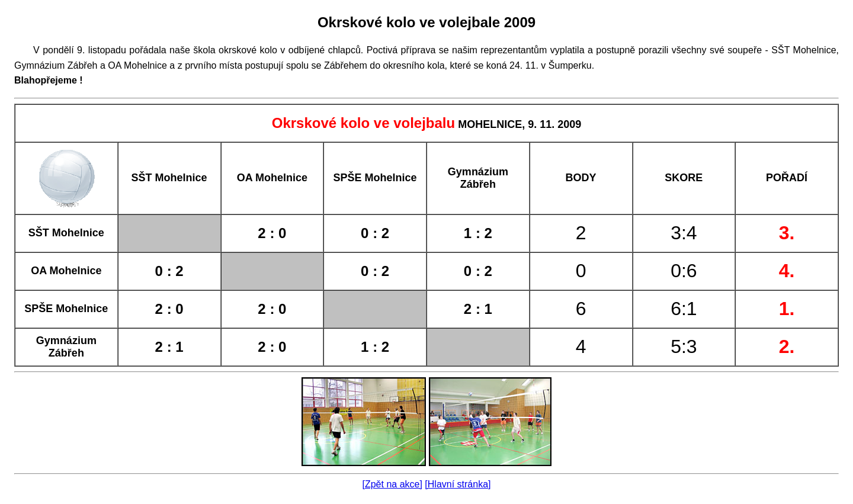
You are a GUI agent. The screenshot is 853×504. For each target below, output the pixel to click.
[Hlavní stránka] (458, 484)
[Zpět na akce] (392, 484)
